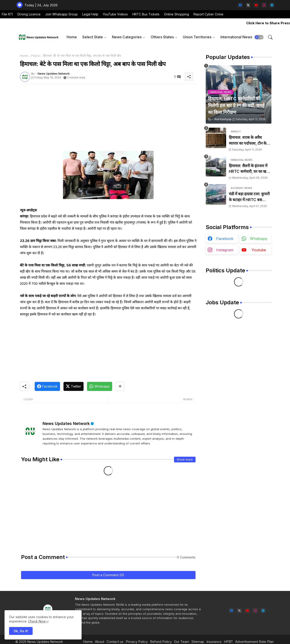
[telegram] (272, 5)
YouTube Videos (115, 14)
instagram (225, 250)
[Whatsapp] (100, 386)
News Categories (127, 37)
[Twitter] (74, 386)
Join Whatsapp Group (61, 14)
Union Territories (197, 37)
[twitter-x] (248, 5)
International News (236, 37)
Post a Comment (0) (108, 575)
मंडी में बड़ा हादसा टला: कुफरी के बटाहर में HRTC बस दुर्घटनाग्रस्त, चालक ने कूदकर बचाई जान (249, 197)
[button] (259, 37)
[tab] (72, 37)
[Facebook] (47, 386)
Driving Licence (29, 14)
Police (36, 56)
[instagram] (264, 5)
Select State (93, 37)
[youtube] (256, 5)
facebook (225, 239)
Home (72, 37)
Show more (185, 459)
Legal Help (90, 14)
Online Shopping (176, 14)
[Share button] (120, 386)
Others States (162, 37)
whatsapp (259, 239)
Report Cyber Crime (208, 14)
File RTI (7, 14)
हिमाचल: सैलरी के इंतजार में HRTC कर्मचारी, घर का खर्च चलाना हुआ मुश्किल (249, 169)
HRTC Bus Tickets (146, 14)
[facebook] (240, 5)
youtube (259, 250)
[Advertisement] (108, 119)
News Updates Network (66, 423)
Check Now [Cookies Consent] (37, 621)
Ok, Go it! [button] (21, 631)
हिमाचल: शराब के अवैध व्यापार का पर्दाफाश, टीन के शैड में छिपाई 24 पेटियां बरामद (250, 141)
